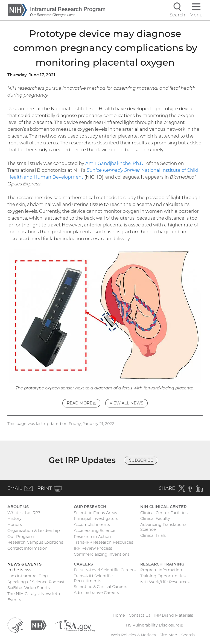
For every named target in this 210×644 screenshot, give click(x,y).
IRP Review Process (93, 548)
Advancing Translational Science (164, 527)
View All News (126, 403)
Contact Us (140, 615)
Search (188, 635)
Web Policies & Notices (133, 635)
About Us (18, 507)
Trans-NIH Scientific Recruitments (93, 578)
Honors (15, 524)
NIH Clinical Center (163, 507)
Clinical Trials (153, 535)
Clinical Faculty (155, 518)
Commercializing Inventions (102, 554)
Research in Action (92, 537)
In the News (19, 570)
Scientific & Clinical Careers (100, 587)
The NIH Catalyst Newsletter (35, 594)
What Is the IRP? (24, 513)
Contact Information (27, 548)
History (14, 518)
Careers (83, 564)
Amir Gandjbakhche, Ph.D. (115, 163)
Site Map (168, 635)
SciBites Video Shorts (29, 588)
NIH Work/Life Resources (165, 582)
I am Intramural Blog (28, 576)
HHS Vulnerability (153, 625)
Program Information (161, 570)
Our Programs (21, 537)
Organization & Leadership (34, 531)
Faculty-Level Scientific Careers (105, 570)
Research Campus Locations (35, 542)
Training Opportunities (163, 576)
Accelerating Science (95, 531)
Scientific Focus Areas (95, 513)
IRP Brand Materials (174, 615)
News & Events (24, 564)
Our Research (90, 507)
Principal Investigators (96, 518)
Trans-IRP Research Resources (103, 542)
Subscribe (141, 460)
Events (14, 600)
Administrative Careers (96, 593)
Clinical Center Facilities (164, 513)
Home (119, 615)
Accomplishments (92, 524)
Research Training (162, 564)
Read (84, 404)
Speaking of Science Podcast (36, 582)
